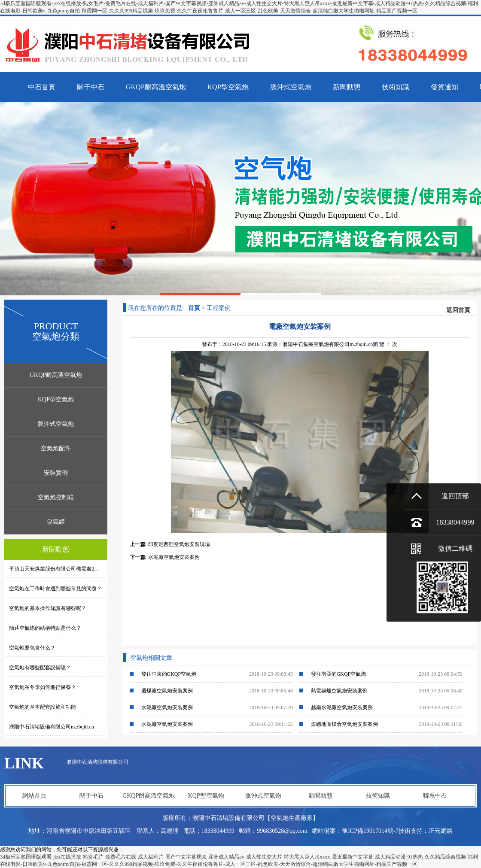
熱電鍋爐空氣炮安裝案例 (339, 691)
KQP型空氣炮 (56, 399)
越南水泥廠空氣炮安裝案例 (342, 707)
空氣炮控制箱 (56, 497)
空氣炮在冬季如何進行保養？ (41, 687)
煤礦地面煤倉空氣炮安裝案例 (344, 724)
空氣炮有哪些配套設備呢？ (39, 668)
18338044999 (455, 522)
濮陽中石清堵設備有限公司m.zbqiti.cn (50, 727)
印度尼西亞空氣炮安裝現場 (179, 544)
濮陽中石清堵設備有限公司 (97, 762)
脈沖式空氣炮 (56, 424)
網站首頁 (34, 796)
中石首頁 (42, 87)
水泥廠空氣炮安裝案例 (174, 557)
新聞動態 (320, 796)
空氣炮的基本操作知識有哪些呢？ (46, 608)
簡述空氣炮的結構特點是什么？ (44, 628)
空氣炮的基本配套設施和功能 (41, 707)
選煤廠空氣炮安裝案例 (167, 691)
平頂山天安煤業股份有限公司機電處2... (52, 569)
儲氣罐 (56, 522)
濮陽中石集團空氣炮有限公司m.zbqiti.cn (328, 344)
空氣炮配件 (56, 448)
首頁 (194, 308)
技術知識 (378, 796)
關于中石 (91, 796)
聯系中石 (435, 796)
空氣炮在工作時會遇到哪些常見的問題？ (54, 589)
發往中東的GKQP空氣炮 (169, 674)
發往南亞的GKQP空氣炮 (339, 674)
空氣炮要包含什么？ (31, 648)
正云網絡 (441, 831)
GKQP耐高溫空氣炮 (56, 375)
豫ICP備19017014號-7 (370, 831)
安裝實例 (56, 473)
